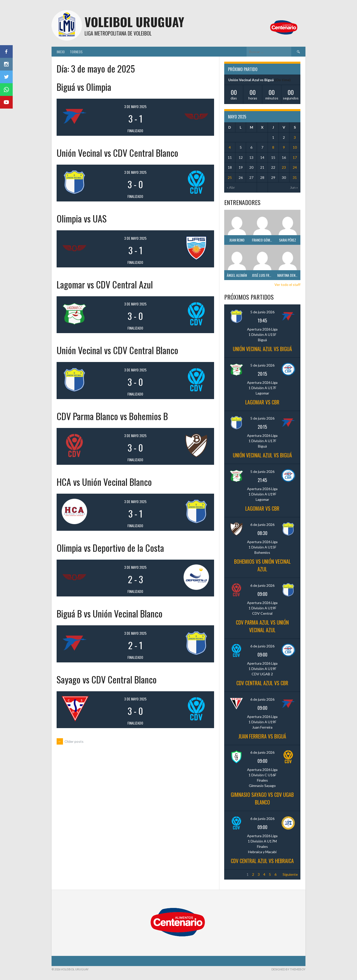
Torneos (76, 52)
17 (295, 157)
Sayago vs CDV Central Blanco (107, 679)
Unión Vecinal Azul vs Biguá (251, 80)
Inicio (61, 52)
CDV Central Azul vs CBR (262, 683)
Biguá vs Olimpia (84, 87)
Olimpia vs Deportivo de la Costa (110, 548)
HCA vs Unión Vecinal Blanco (104, 482)
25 (230, 177)
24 (295, 167)
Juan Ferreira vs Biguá (262, 736)
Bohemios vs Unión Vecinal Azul (262, 565)
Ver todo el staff (287, 285)
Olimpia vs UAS (82, 218)
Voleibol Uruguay (134, 22)
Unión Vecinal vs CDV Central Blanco (117, 153)
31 (295, 177)
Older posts (70, 741)
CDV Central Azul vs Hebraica (262, 861)
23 (284, 167)
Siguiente (290, 874)
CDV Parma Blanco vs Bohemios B (112, 416)
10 (295, 147)
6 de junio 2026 (262, 525)
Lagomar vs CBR (262, 402)
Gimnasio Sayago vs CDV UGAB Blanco (262, 798)
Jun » (294, 187)
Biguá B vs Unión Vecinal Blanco (110, 613)
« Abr (231, 187)
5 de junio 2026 (262, 312)
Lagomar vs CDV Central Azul (105, 284)
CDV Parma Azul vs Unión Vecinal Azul (262, 626)
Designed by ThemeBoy (288, 969)
